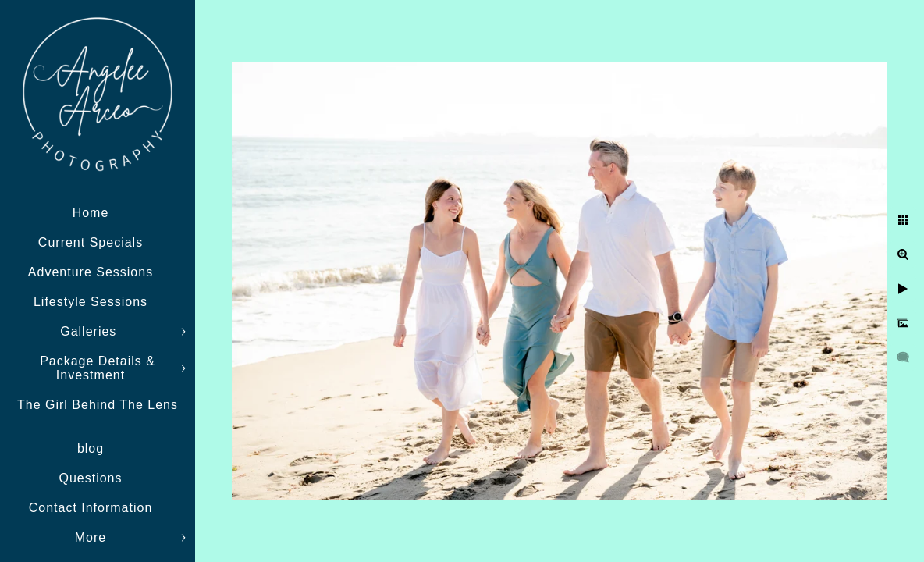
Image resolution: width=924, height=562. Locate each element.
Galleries (91, 331)
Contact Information (91, 508)
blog (91, 448)
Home (91, 213)
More (91, 537)
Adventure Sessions (91, 272)
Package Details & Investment (98, 368)
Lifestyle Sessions (91, 302)
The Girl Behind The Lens (98, 405)
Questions (90, 478)
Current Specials (91, 242)
